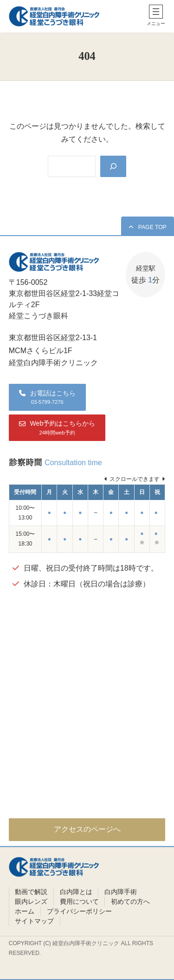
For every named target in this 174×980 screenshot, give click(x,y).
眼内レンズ (31, 901)
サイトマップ (34, 921)
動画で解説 (31, 892)
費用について (79, 901)
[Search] (113, 166)
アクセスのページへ (87, 829)
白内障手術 (121, 892)
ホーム (25, 911)
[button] (148, 227)
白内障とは (76, 892)
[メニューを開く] (156, 12)
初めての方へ (130, 901)
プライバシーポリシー (79, 911)
